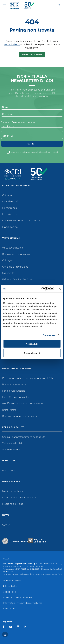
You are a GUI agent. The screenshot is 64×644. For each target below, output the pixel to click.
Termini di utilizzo (12, 581)
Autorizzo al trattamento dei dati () (34, 152)
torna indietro (12, 44)
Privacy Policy (10, 586)
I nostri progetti (11, 214)
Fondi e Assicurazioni (14, 391)
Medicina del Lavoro (13, 491)
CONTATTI (8, 525)
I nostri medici (10, 202)
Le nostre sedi (10, 208)
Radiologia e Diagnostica (16, 254)
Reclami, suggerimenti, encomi (19, 416)
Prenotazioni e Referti (16, 368)
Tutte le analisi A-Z (12, 443)
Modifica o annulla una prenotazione (22, 403)
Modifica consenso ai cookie (17, 597)
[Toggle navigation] (5, 5)
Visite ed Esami (11, 238)
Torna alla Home (32, 55)
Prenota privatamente (14, 384)
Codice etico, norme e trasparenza (21, 221)
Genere (5, 122)
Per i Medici (9, 461)
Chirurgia (7, 260)
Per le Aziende (11, 482)
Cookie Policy (10, 592)
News (6, 515)
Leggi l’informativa (49, 152)
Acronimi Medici (11, 450)
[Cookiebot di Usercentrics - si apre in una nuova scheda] (41, 289)
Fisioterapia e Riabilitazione (17, 279)
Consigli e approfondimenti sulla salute (24, 437)
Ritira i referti (9, 410)
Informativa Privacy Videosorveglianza (23, 603)
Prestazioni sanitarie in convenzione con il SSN (28, 378)
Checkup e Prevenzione (15, 267)
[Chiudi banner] (60, 289)
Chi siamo (8, 195)
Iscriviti (32, 144)
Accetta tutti (32, 344)
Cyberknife (8, 273)
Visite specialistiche (13, 248)
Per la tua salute (13, 427)
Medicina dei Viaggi (13, 504)
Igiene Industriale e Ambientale (20, 498)
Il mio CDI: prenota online (16, 397)
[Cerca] (59, 6)
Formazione (9, 471)
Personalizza (49, 335)
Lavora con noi (10, 227)
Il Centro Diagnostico (16, 186)
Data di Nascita (9, 126)
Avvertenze (9, 608)
